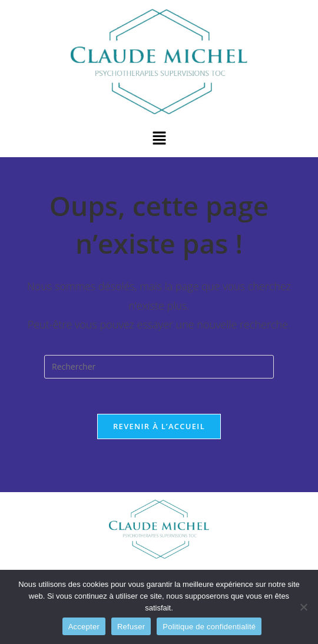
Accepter (84, 627)
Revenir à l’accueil (159, 426)
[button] (159, 138)
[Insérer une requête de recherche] (159, 367)
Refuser (131, 627)
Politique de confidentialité (209, 627)
